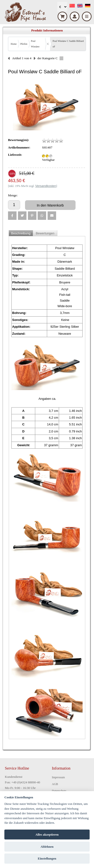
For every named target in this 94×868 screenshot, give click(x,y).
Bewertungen (45, 233)
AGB (55, 784)
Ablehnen (47, 847)
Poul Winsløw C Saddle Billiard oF (68, 44)
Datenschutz (59, 791)
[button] (12, 216)
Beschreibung (21, 233)
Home (14, 44)
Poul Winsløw (35, 44)
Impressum (58, 777)
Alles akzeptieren (47, 835)
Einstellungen (47, 858)
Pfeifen (24, 44)
